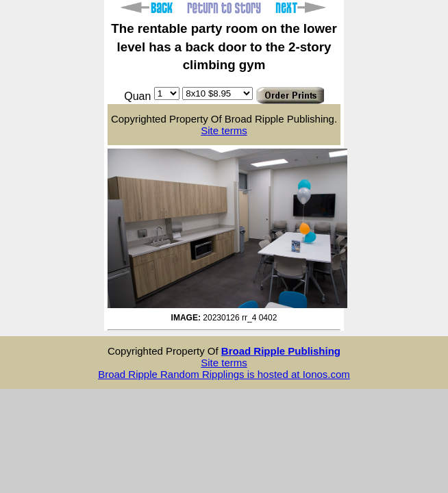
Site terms (224, 130)
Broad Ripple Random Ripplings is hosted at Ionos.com (224, 374)
